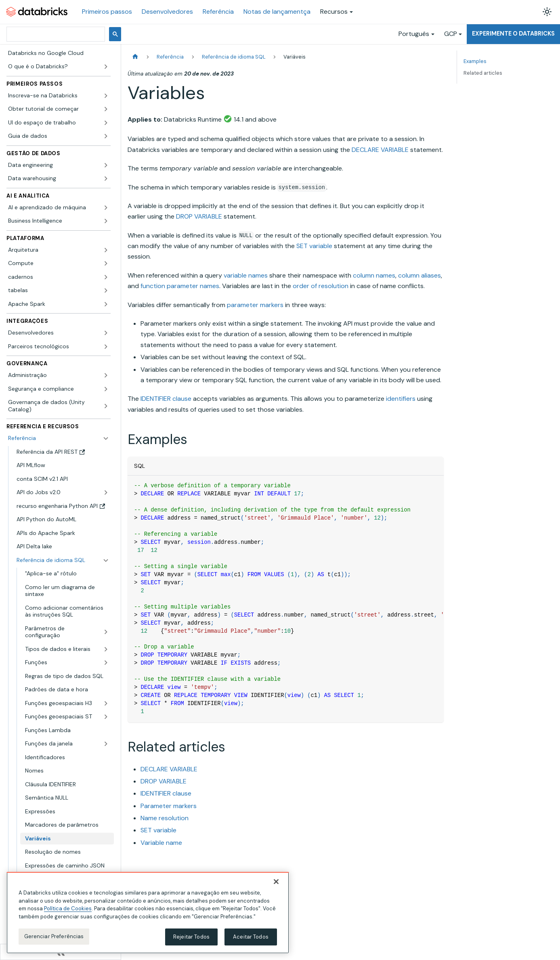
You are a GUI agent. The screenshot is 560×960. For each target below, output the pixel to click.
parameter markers (255, 305)
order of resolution (321, 286)
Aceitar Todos (251, 937)
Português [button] (414, 34)
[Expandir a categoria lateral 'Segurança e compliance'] (106, 389)
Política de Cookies (68, 908)
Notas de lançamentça (277, 12)
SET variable (314, 246)
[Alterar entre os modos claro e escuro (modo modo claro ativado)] (547, 12)
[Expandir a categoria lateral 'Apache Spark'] (106, 304)
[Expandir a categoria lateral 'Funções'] (106, 663)
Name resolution (165, 818)
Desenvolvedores (167, 12)
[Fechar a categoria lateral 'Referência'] (106, 438)
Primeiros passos (107, 12)
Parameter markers (169, 806)
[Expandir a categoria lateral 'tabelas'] (106, 291)
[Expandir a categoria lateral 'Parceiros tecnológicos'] (106, 347)
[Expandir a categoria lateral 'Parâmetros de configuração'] (106, 632)
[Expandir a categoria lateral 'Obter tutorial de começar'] (106, 109)
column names (374, 275)
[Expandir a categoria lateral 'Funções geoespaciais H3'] (106, 703)
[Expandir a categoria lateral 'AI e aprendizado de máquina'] (106, 208)
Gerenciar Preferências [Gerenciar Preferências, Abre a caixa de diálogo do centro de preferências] (54, 936)
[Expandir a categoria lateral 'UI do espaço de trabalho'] (106, 123)
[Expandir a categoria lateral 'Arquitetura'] (106, 250)
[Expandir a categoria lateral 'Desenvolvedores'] (106, 333)
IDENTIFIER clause (166, 399)
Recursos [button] (334, 12)
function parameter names (180, 286)
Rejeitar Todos (191, 937)
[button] (59, 96)
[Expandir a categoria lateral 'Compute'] (106, 263)
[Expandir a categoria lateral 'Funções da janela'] (106, 744)
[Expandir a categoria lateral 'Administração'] (106, 375)
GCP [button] (451, 34)
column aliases (419, 275)
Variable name (161, 843)
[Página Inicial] (135, 57)
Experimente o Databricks (513, 34)
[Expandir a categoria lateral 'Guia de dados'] (106, 136)
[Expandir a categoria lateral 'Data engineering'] (106, 165)
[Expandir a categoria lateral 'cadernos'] (106, 277)
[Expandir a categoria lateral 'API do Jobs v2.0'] (106, 493)
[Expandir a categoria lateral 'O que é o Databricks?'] (106, 67)
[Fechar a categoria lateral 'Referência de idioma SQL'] (106, 560)
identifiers (401, 399)
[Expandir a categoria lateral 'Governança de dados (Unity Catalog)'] (106, 406)
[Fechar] (276, 882)
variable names (246, 275)
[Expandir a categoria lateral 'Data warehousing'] (106, 179)
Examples (475, 61)
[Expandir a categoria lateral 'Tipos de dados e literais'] (106, 649)
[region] (148, 913)
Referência (218, 12)
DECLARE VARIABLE (380, 150)
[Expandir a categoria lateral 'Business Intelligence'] (106, 221)
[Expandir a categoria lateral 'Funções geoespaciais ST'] (106, 717)
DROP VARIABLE (199, 216)
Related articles (483, 73)
